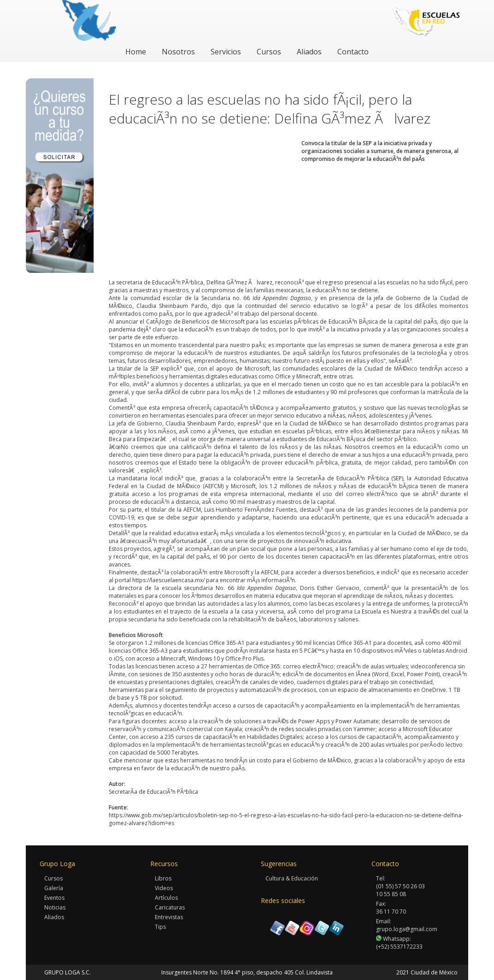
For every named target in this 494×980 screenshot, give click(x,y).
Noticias (55, 907)
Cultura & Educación (292, 878)
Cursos (269, 52)
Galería (54, 888)
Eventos (54, 898)
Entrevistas (169, 917)
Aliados (309, 52)
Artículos (166, 898)
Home (136, 52)
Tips (160, 927)
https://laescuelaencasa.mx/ (168, 580)
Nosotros (178, 52)
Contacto (353, 52)
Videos (164, 888)
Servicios (226, 52)
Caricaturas (170, 907)
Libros (163, 878)
